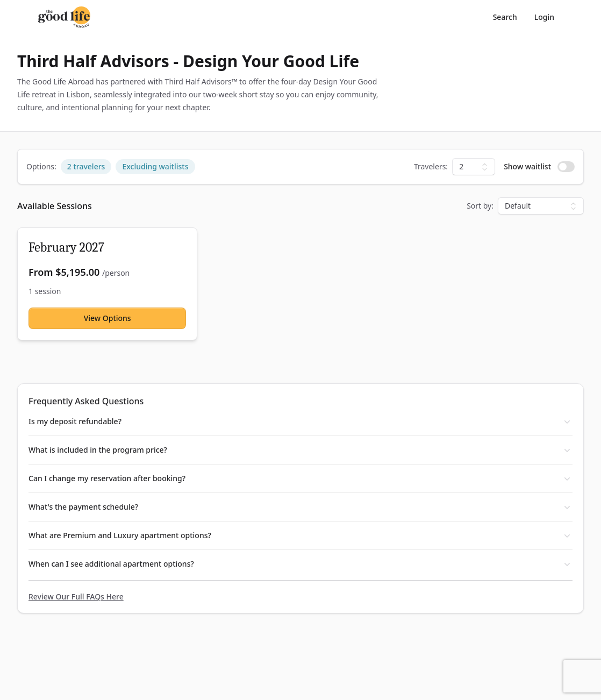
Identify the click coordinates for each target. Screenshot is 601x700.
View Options (108, 318)
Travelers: (431, 166)
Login (544, 17)
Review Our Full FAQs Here (76, 597)
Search (505, 17)
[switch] (566, 167)
